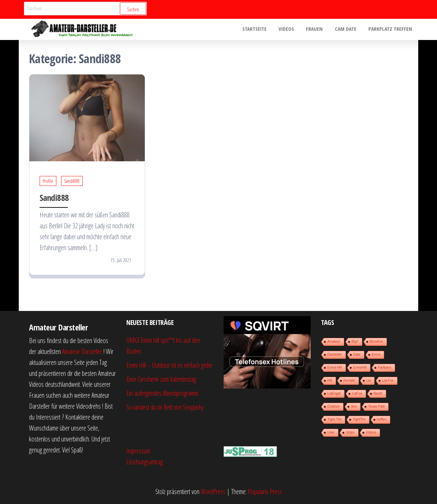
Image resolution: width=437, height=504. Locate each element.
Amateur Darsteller (82, 351)
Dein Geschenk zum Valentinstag (161, 379)
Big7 (355, 342)
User (331, 432)
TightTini (359, 419)
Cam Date (348, 29)
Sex (354, 406)
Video (350, 432)
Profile (48, 181)
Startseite (263, 29)
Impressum (138, 451)
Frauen (319, 29)
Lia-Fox (388, 380)
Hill (330, 380)
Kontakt (349, 380)
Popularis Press (265, 492)
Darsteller (335, 355)
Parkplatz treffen (391, 29)
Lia (369, 380)
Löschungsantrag (145, 462)
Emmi (376, 355)
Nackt (378, 393)
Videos (293, 29)
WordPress (213, 492)
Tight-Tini (334, 419)
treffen (382, 419)
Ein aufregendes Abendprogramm (162, 393)
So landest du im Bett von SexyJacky (165, 407)
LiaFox (357, 393)
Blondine (376, 342)
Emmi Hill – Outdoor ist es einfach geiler (170, 365)
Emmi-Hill (335, 367)
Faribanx (385, 367)
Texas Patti (376, 406)
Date (357, 355)
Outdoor (334, 406)
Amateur (334, 342)
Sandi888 (72, 181)
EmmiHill (360, 367)
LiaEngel (334, 393)
